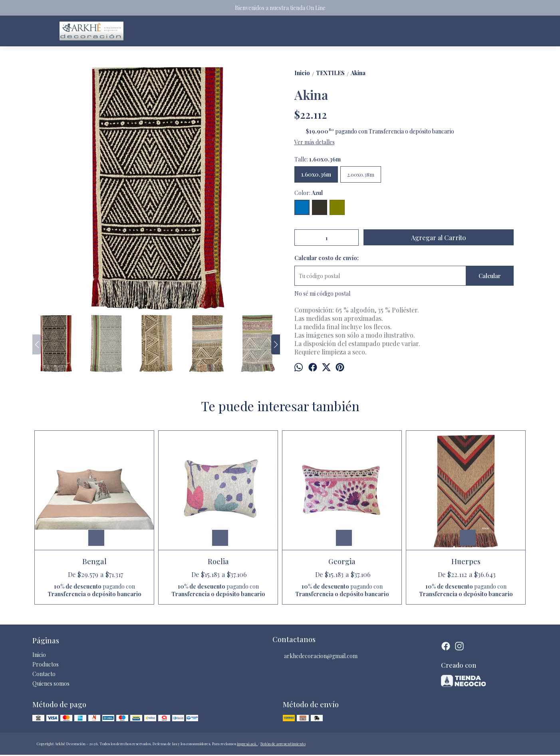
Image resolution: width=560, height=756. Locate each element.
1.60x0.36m (316, 174)
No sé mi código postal (322, 293)
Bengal (94, 561)
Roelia (218, 561)
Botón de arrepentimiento (283, 744)
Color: (309, 193)
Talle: (318, 159)
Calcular (490, 276)
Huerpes (466, 561)
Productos (46, 664)
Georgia (342, 561)
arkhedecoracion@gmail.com (315, 656)
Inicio (39, 655)
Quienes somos (51, 683)
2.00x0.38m (361, 174)
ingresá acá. (247, 744)
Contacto (44, 674)
